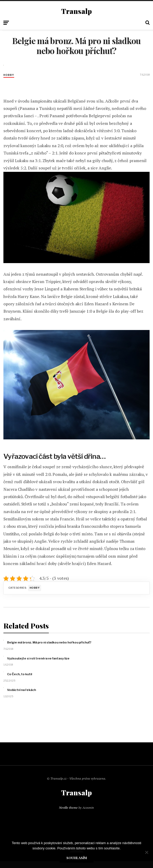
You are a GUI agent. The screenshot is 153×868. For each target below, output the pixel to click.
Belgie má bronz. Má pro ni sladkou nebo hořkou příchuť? (49, 642)
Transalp (76, 11)
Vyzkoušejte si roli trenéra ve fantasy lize (38, 658)
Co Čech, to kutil (20, 674)
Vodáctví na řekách (22, 690)
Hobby (9, 75)
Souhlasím (77, 858)
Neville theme (68, 808)
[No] (146, 852)
